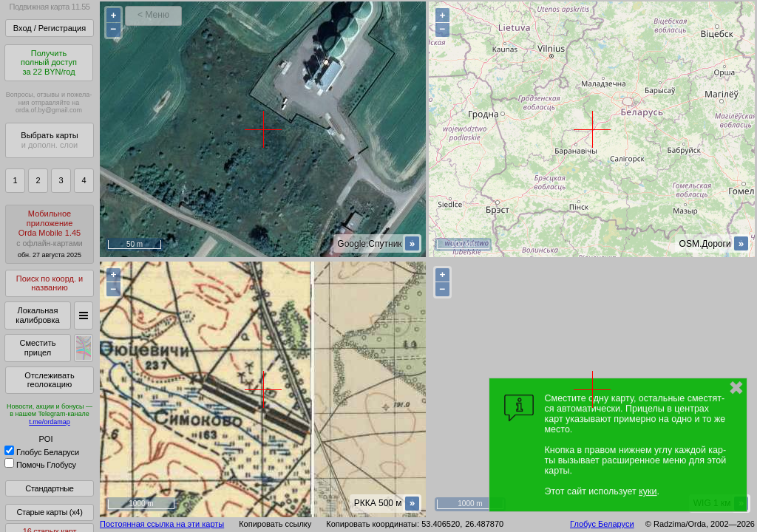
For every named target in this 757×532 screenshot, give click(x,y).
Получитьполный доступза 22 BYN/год (49, 62)
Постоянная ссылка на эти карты (162, 524)
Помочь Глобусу (40, 465)
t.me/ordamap (50, 422)
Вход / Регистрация (50, 28)
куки (648, 491)
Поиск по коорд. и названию (50, 283)
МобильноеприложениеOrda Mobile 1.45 (50, 234)
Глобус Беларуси (42, 452)
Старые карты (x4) (49, 512)
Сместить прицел (37, 348)
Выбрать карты (49, 140)
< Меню (153, 15)
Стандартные (49, 488)
